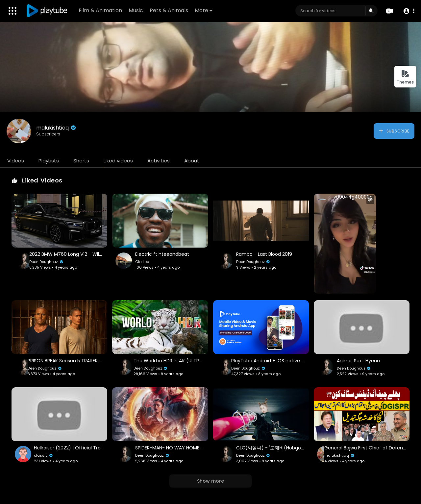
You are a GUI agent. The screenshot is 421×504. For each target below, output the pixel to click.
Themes (405, 77)
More (204, 10)
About (192, 161)
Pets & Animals (169, 10)
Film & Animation (100, 10)
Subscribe (394, 131)
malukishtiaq (57, 128)
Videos (16, 161)
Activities (159, 161)
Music (136, 10)
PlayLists (49, 161)
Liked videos (118, 161)
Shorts (81, 161)
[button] (409, 11)
